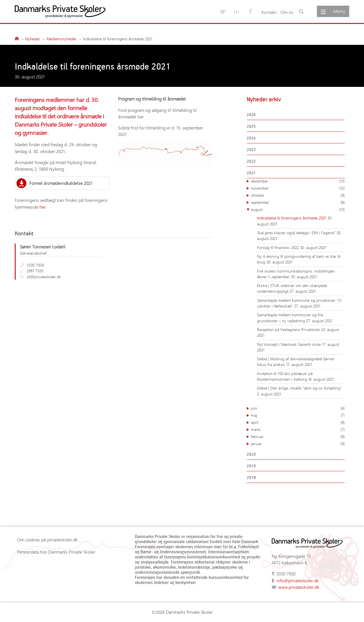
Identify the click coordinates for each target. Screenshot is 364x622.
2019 (251, 466)
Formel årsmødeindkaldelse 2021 (61, 183)
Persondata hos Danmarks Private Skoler (56, 552)
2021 (251, 173)
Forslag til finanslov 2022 (279, 247)
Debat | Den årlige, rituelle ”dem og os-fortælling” (299, 388)
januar (298, 444)
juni (298, 408)
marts (298, 430)
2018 (251, 477)
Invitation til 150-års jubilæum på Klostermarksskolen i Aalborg (285, 376)
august (298, 210)
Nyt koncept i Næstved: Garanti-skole (289, 344)
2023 (251, 149)
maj (298, 415)
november (298, 188)
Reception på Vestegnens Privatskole (289, 329)
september (298, 202)
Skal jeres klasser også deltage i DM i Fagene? (297, 233)
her (43, 207)
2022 (251, 161)
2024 (251, 138)
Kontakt (269, 12)
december (298, 181)
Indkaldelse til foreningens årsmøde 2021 (292, 218)
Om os (287, 12)
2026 (251, 115)
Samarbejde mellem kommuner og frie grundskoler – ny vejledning (290, 318)
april (298, 422)
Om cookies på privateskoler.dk (47, 540)
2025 (251, 126)
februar (298, 437)
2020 (251, 454)
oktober (298, 195)
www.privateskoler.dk (299, 587)
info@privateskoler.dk (298, 580)
